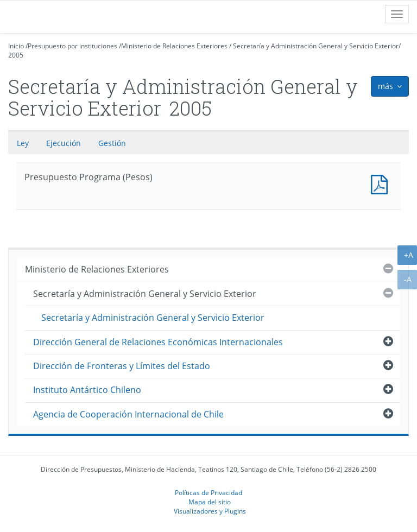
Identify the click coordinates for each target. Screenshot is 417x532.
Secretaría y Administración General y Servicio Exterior (316, 46)
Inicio (16, 46)
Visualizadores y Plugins (210, 511)
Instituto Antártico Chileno (87, 390)
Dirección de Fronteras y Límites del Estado (122, 366)
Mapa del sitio (210, 502)
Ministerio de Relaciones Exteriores (174, 46)
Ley (23, 143)
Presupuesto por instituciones (72, 46)
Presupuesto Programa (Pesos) (382, 183)
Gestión (112, 143)
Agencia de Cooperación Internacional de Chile (128, 414)
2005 (16, 55)
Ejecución (64, 143)
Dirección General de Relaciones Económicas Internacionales (158, 342)
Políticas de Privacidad (208, 492)
